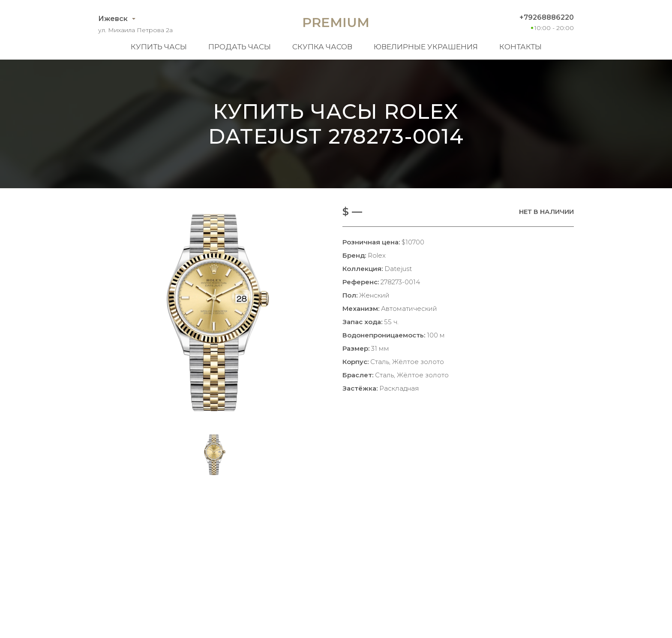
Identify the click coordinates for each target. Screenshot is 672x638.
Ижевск (113, 19)
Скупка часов (322, 47)
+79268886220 (547, 17)
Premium (336, 23)
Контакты (520, 47)
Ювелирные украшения (426, 47)
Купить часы (159, 47)
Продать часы (240, 47)
